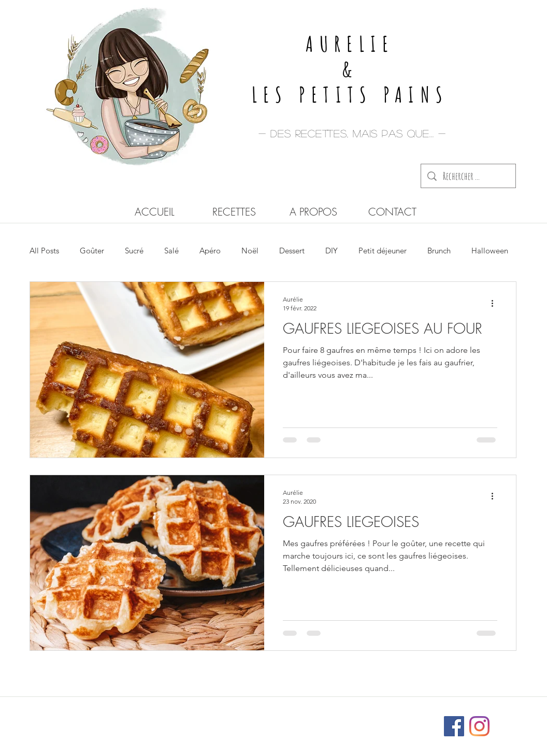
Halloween (490, 251)
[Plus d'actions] (496, 303)
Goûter (92, 251)
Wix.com (342, 722)
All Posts (44, 251)
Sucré (134, 251)
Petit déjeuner (383, 251)
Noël (250, 251)
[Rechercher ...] (468, 176)
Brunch (439, 251)
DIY (332, 251)
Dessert (292, 251)
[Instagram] (479, 726)
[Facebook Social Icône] (454, 726)
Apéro (210, 251)
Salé (171, 251)
